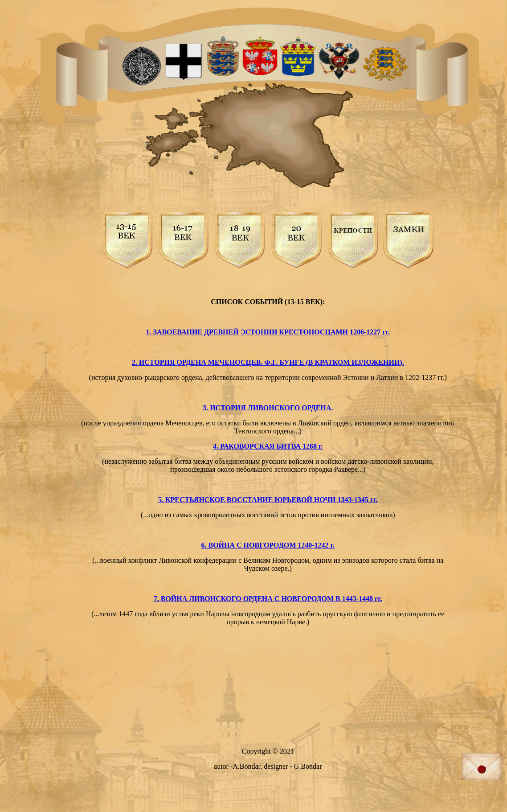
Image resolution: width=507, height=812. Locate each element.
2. (135, 362)
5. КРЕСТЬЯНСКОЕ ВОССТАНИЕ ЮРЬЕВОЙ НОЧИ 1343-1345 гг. (268, 500)
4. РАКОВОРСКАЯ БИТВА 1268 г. (268, 446)
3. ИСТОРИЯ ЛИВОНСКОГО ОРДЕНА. (268, 408)
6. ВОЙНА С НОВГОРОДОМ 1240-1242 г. (268, 545)
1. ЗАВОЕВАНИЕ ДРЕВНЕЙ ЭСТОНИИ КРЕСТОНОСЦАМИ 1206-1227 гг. (268, 332)
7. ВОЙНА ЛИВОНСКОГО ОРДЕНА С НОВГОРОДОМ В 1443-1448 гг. (268, 599)
